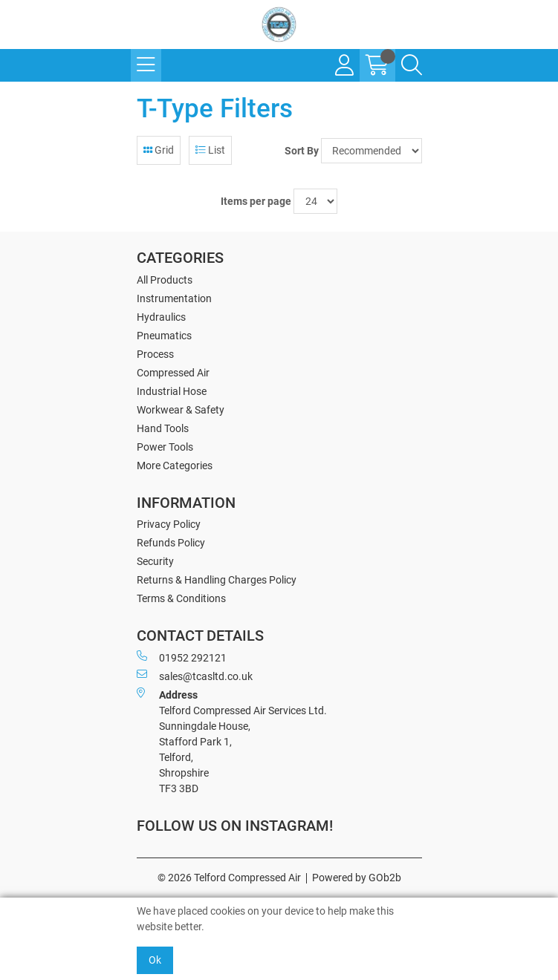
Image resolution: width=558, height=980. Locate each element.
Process (155, 354)
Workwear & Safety (181, 410)
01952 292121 (182, 657)
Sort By (302, 151)
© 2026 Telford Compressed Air (229, 878)
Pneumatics (164, 336)
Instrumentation (174, 298)
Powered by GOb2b (357, 878)
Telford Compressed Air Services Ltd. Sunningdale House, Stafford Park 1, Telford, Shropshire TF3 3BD (232, 741)
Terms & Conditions (181, 598)
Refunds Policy (171, 543)
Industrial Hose (172, 391)
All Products (165, 280)
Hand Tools (163, 428)
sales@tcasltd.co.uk (195, 676)
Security (155, 561)
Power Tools (165, 447)
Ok (155, 960)
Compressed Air (173, 373)
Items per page (256, 201)
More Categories (175, 465)
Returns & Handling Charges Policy (217, 580)
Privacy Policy (169, 524)
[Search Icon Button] (412, 65)
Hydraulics (161, 317)
